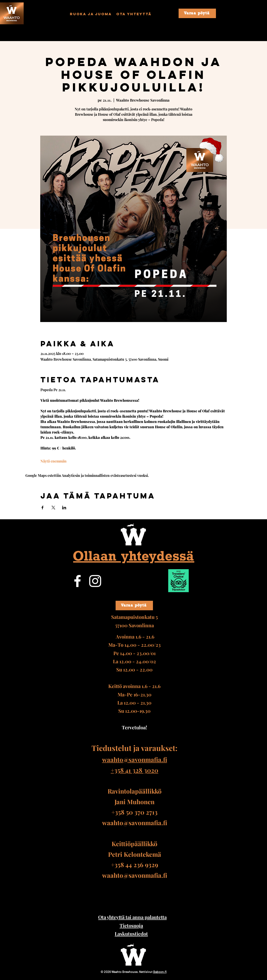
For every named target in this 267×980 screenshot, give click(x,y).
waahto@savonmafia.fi (135, 823)
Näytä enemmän (53, 461)
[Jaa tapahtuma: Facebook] (43, 508)
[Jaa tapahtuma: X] (53, 508)
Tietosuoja (131, 925)
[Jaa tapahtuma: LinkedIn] (64, 508)
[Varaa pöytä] (197, 13)
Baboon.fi (160, 972)
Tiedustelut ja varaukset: (134, 748)
